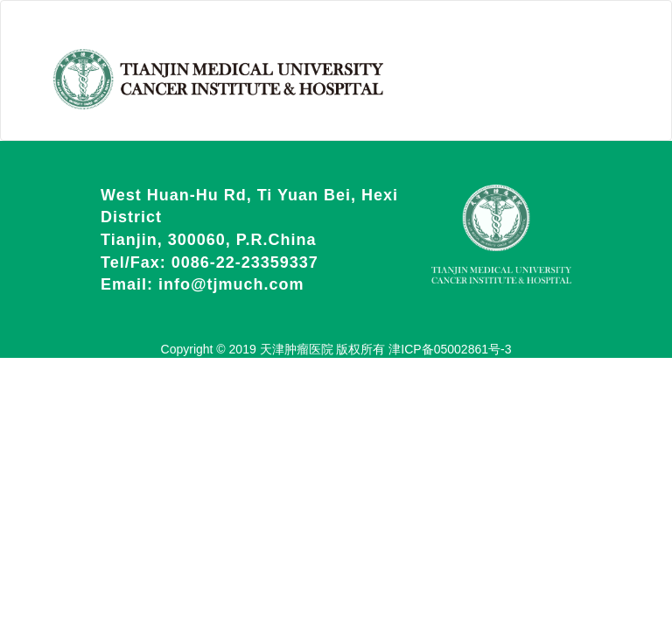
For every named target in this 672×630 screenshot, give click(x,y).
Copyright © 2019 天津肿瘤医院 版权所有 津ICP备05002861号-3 (336, 349)
